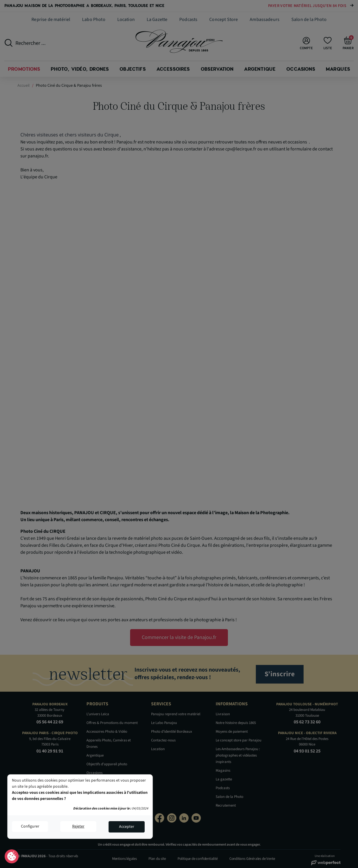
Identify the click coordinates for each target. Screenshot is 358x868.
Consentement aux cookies (12, 857)
